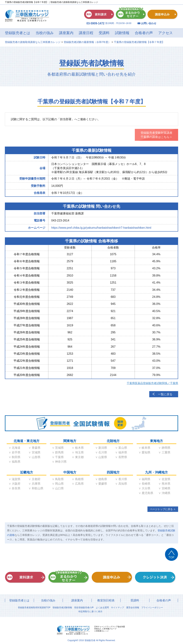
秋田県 (16, 457)
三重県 (166, 452)
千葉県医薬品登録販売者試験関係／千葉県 (152, 383)
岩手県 (16, 452)
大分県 (146, 488)
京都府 (36, 479)
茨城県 (59, 448)
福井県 (123, 452)
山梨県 (103, 457)
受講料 (104, 33)
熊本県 (166, 484)
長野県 (123, 457)
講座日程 (86, 33)
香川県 (123, 479)
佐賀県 (166, 479)
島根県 (79, 479)
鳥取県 (59, 479)
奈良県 (16, 488)
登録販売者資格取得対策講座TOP (34, 608)
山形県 (36, 457)
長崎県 (146, 484)
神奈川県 (61, 462)
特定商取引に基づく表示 (90, 612)
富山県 (123, 448)
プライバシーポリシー (152, 608)
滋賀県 (16, 479)
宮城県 (36, 452)
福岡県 (146, 479)
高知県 (123, 484)
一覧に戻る (165, 394)
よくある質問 (102, 608)
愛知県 (146, 452)
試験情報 (122, 33)
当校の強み (45, 33)
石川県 (103, 452)
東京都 (79, 457)
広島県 (79, 484)
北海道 (16, 448)
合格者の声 (144, 33)
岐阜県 (146, 448)
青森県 (36, 448)
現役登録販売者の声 (84, 608)
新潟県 (103, 448)
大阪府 (16, 484)
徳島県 (103, 479)
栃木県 (79, 448)
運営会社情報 (133, 608)
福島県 (16, 462)
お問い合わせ (149, 23)
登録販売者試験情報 (62, 608)
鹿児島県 (147, 493)
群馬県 (59, 452)
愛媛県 (103, 484)
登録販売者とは (18, 33)
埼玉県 (79, 452)
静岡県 (166, 448)
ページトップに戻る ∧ (163, 509)
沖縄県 (166, 493)
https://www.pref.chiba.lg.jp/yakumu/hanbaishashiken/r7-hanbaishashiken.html (101, 228)
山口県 (59, 488)
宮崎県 (166, 488)
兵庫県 (36, 484)
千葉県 (59, 457)
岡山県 (59, 484)
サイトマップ (117, 608)
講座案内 (66, 33)
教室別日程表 (106, 600)
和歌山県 (38, 488)
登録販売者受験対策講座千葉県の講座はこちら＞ (156, 135)
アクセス (165, 33)
